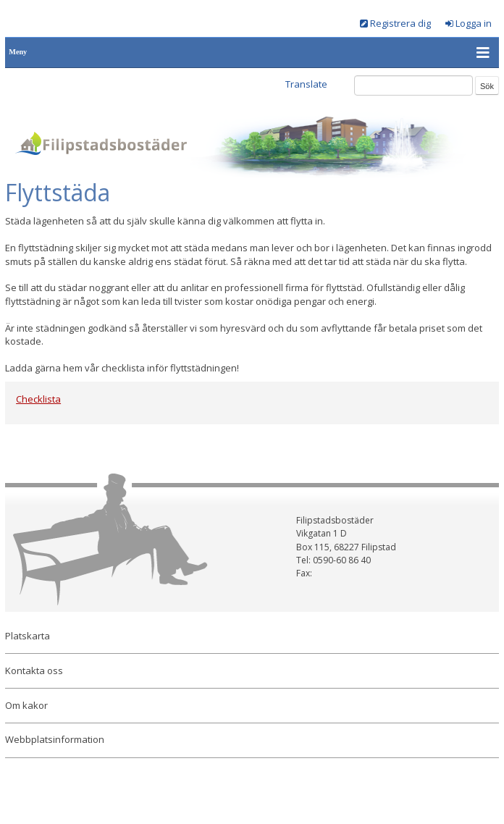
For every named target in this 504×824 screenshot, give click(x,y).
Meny (18, 52)
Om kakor (26, 705)
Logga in (474, 23)
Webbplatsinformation (55, 739)
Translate (306, 84)
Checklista (38, 399)
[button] (484, 52)
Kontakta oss (34, 670)
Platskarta (28, 636)
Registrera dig (400, 23)
